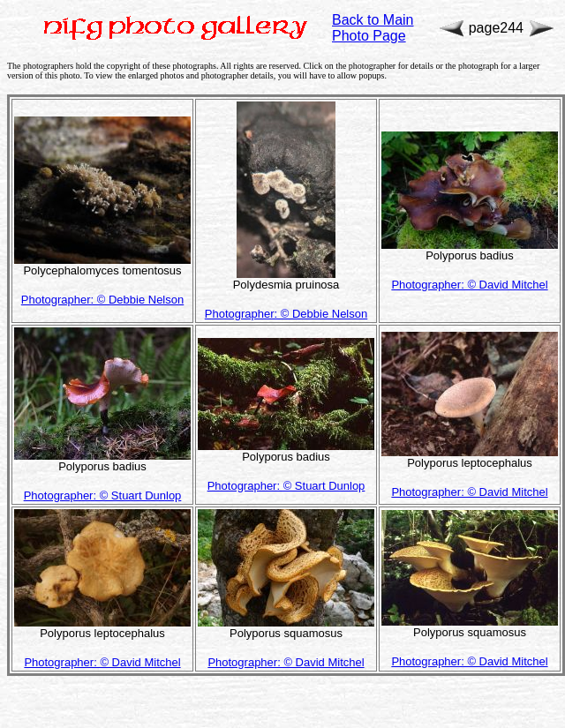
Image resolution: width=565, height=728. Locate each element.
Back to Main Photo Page (373, 28)
